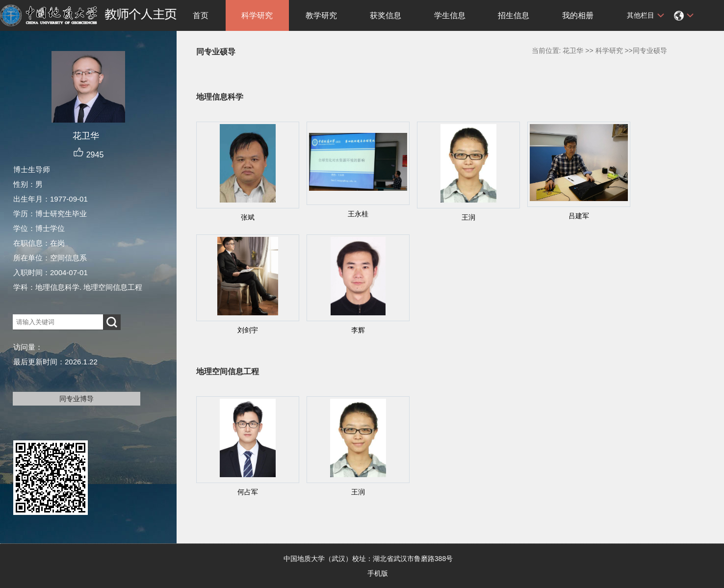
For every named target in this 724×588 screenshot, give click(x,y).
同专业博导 (77, 399)
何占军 (248, 492)
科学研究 (257, 15)
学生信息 (450, 15)
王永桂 (358, 214)
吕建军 (579, 216)
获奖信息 (386, 15)
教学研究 (321, 15)
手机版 (378, 573)
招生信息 (514, 15)
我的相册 (578, 15)
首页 (201, 15)
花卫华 (573, 51)
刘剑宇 (248, 330)
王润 (468, 217)
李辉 (358, 330)
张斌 (248, 217)
